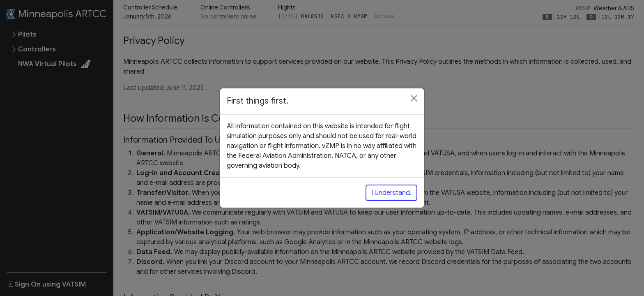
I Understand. (391, 193)
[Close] (414, 98)
